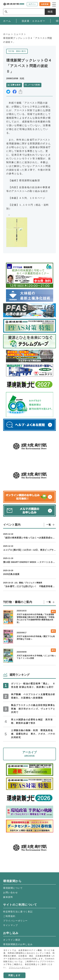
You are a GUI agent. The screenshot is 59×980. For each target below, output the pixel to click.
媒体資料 (8, 897)
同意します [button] (14, 975)
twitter (8, 92)
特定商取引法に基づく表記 (18, 912)
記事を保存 (16, 85)
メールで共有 (34, 85)
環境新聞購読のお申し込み (18, 944)
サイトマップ (11, 925)
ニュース (19, 34)
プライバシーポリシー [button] (20, 968)
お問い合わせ (11, 893)
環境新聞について (13, 888)
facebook (15, 92)
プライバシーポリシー (15, 921)
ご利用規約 (9, 916)
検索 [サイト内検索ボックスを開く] (50, 12)
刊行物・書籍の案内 (17, 51)
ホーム (7, 34)
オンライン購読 (12, 940)
